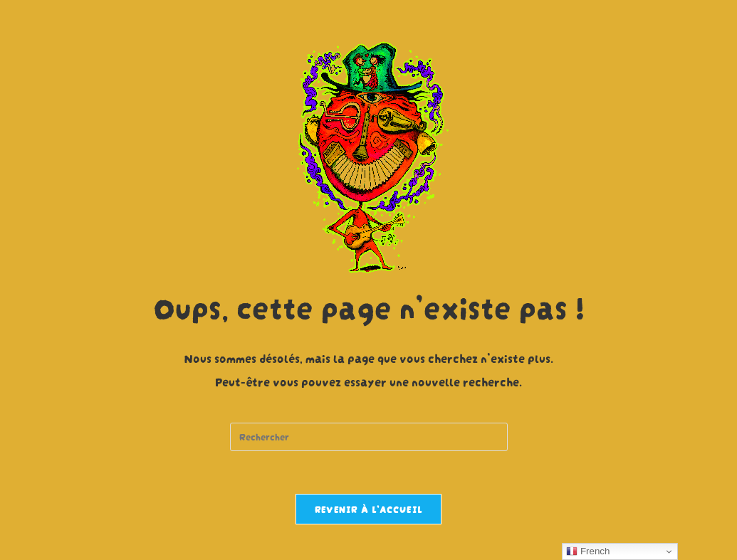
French (588, 551)
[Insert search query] (369, 437)
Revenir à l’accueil (369, 509)
